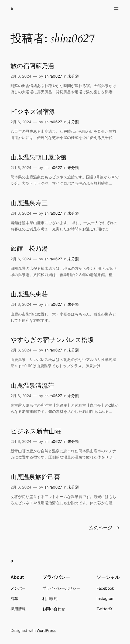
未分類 (73, 76)
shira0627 (53, 76)
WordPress (46, 630)
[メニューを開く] (116, 9)
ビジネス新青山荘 (36, 431)
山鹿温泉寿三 (29, 203)
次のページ (104, 528)
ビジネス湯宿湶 (33, 112)
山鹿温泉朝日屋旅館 (38, 158)
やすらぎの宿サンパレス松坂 (52, 340)
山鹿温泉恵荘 (29, 294)
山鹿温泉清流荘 (32, 386)
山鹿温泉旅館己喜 (35, 477)
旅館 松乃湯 (29, 249)
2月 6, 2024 (21, 76)
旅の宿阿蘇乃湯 (32, 66)
